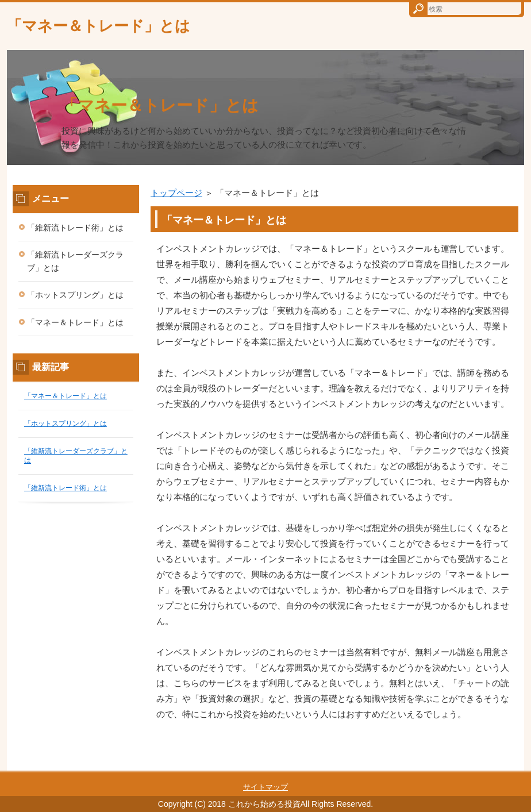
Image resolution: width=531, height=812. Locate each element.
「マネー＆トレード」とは (99, 26)
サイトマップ (265, 787)
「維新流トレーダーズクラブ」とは (75, 261)
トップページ (176, 193)
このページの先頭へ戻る (490, 764)
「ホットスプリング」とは (75, 295)
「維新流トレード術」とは (75, 228)
